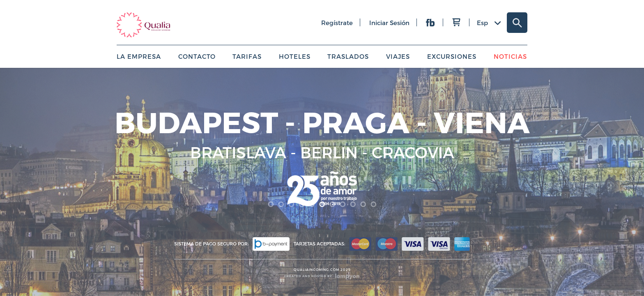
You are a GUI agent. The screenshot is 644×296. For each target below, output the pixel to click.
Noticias (510, 56)
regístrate (337, 23)
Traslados (348, 56)
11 (374, 204)
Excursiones (452, 56)
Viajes (398, 56)
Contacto (197, 56)
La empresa (139, 56)
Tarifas (247, 56)
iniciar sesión (389, 23)
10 (363, 204)
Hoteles (295, 56)
